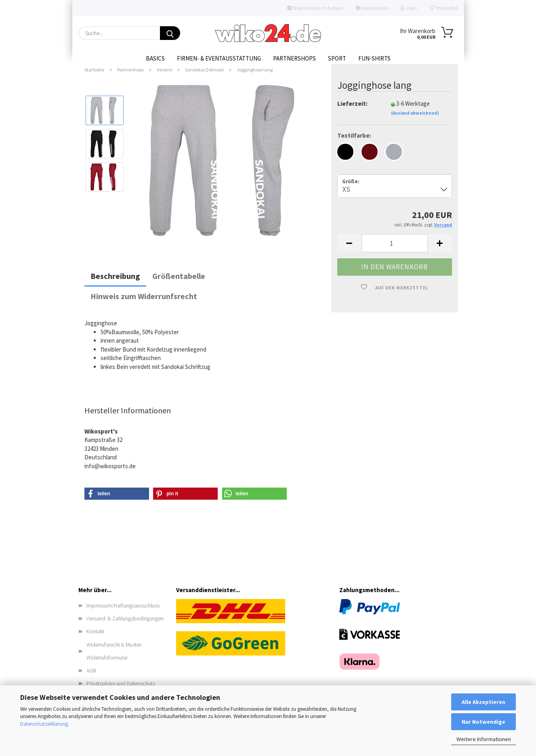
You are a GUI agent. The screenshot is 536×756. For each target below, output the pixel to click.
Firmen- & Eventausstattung (219, 58)
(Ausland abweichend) (415, 122)
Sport (337, 58)
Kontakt (95, 641)
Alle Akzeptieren (483, 702)
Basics (155, 58)
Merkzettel (444, 8)
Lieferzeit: (352, 113)
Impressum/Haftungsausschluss (123, 615)
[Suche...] (170, 33)
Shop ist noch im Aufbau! (315, 8)
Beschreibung (115, 285)
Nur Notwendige (483, 722)
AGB (91, 680)
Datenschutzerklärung (44, 724)
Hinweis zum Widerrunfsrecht (144, 305)
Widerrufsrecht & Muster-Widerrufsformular (115, 660)
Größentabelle (179, 285)
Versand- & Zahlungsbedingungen (125, 628)
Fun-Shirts (374, 58)
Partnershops (294, 58)
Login (409, 8)
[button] (349, 252)
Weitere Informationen (484, 739)
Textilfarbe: (354, 145)
